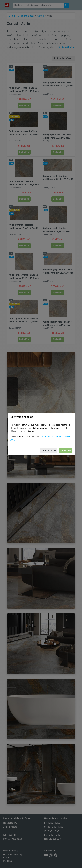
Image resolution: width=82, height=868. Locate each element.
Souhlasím (65, 451)
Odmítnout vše (49, 451)
